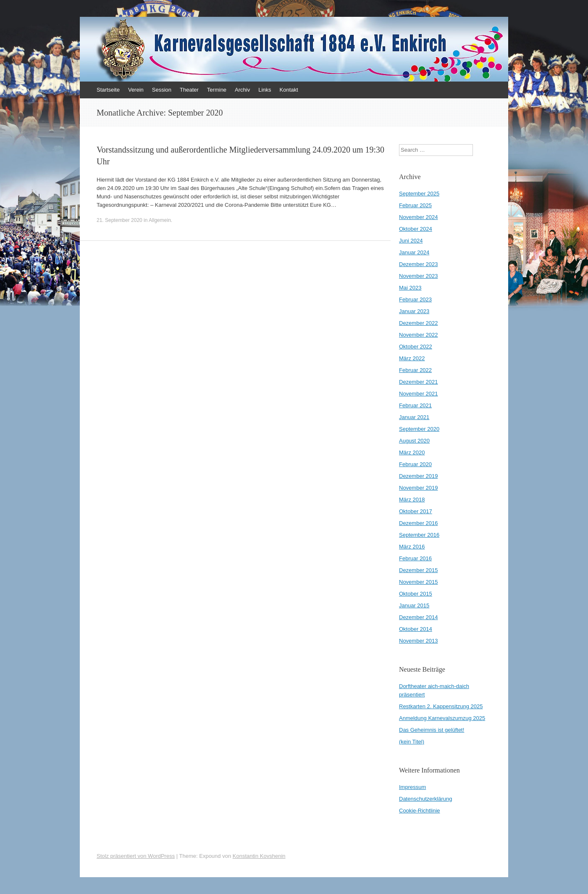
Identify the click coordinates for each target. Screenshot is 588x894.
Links (265, 90)
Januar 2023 (414, 311)
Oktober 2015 (416, 594)
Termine (217, 90)
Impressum (412, 787)
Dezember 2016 (419, 523)
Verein (136, 90)
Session (162, 90)
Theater (189, 90)
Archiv (242, 90)
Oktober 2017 (416, 511)
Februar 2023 (415, 299)
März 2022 (412, 358)
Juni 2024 (411, 241)
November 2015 (419, 582)
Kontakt (289, 90)
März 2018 (412, 500)
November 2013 (419, 641)
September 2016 (419, 535)
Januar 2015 (414, 605)
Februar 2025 (415, 205)
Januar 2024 (414, 252)
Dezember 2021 (419, 382)
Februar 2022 (415, 370)
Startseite (108, 90)
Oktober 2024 (416, 229)
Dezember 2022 (419, 323)
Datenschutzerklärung (425, 799)
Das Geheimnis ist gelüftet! (432, 730)
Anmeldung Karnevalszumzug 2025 (442, 718)
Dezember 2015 (419, 570)
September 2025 (419, 194)
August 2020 (414, 441)
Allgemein (160, 220)
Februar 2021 (415, 405)
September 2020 (419, 429)
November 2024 (419, 217)
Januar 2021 (414, 417)
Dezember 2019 (419, 476)
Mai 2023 (410, 288)
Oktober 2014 (416, 629)
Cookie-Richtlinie (420, 811)
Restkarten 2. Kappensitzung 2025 (441, 706)
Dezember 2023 (419, 264)
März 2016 (412, 547)
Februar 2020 (415, 464)
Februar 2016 (415, 558)
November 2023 (419, 276)
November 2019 (419, 488)
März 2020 (412, 452)
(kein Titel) (412, 742)
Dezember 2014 (419, 617)
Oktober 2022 (416, 347)
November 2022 (419, 335)
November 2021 (419, 394)
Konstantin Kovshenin (259, 856)
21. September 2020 (119, 220)
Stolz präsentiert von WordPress (136, 856)
